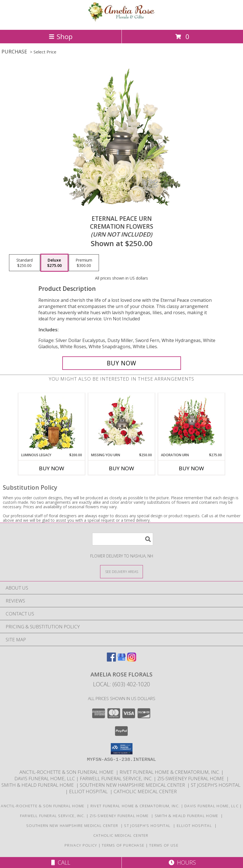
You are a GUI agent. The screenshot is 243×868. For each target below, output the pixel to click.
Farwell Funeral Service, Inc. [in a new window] (117, 778)
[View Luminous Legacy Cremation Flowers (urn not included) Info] (52, 423)
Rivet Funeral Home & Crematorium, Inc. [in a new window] (170, 772)
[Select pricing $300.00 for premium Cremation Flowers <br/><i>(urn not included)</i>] (84, 263)
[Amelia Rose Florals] (121, 22)
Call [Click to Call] (61, 863)
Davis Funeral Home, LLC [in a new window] (45, 778)
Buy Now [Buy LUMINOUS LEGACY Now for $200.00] (52, 468)
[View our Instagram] (132, 660)
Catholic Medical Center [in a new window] (146, 791)
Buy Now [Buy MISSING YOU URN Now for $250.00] (121, 468)
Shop (61, 36)
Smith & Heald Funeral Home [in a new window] (39, 785)
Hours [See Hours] (182, 863)
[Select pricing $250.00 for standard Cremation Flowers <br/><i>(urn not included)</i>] (25, 263)
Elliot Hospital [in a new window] (90, 791)
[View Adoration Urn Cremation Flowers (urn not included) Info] (192, 423)
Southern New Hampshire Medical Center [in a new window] (133, 785)
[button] (122, 749)
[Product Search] (123, 539)
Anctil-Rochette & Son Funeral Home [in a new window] (68, 772)
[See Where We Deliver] (121, 571)
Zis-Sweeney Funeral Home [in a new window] (192, 778)
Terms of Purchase (123, 845)
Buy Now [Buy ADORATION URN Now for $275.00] (191, 468)
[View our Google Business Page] (121, 660)
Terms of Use (164, 845)
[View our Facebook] (111, 660)
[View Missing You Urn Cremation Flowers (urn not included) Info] (122, 423)
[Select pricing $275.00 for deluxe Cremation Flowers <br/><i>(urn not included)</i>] (54, 263)
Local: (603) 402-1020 (121, 684)
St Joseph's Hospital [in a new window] (216, 785)
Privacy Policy (81, 845)
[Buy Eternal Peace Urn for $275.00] (122, 363)
